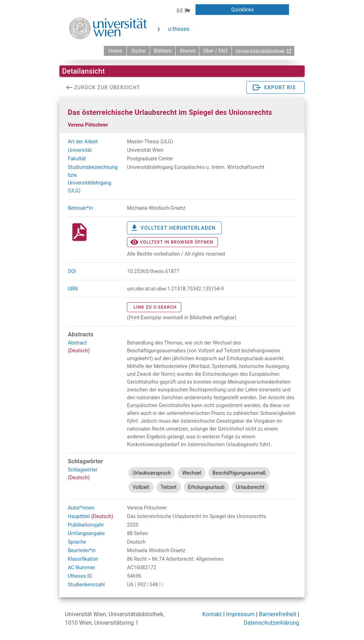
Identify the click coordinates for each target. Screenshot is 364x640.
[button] (183, 11)
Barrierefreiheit (277, 614)
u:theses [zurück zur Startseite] (179, 29)
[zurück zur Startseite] (115, 51)
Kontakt (212, 614)
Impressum (240, 614)
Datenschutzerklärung (272, 623)
